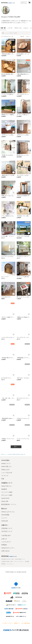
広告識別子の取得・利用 (7, 562)
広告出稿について (7, 528)
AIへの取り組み (26, 623)
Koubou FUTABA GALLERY (11, 17)
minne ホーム (4, 454)
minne (9, 556)
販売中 (28, 37)
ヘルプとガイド (6, 542)
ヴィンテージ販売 (7, 492)
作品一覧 (3, 28)
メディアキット (10, 564)
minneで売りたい (7, 486)
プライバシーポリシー (19, 562)
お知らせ (4, 539)
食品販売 (4, 489)
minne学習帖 (5, 515)
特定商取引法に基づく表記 (8, 559)
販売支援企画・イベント (9, 504)
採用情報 (3, 564)
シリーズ (10, 28)
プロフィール (18, 28)
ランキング (5, 476)
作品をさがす (5, 470)
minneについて (6, 463)
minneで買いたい (7, 466)
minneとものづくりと (8, 512)
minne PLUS (5, 498)
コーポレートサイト (8, 623)
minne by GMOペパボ (8, 3)
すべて (22, 37)
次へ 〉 (16, 447)
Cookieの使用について (20, 559)
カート (29, 3)
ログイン (24, 3)
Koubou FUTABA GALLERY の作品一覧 (16, 454)
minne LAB (5, 501)
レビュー (26, 28)
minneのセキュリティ (8, 548)
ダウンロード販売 (7, 495)
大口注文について (7, 531)
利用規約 (4, 545)
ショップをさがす (7, 473)
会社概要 (27, 562)
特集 (3, 479)
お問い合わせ (5, 551)
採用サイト (17, 623)
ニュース (4, 518)
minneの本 (5, 521)
